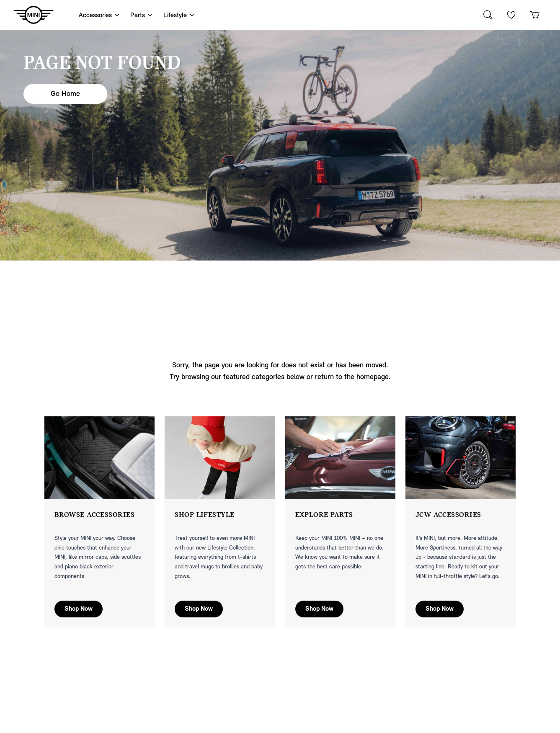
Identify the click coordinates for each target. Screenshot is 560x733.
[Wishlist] (511, 15)
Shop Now (79, 609)
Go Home (65, 94)
